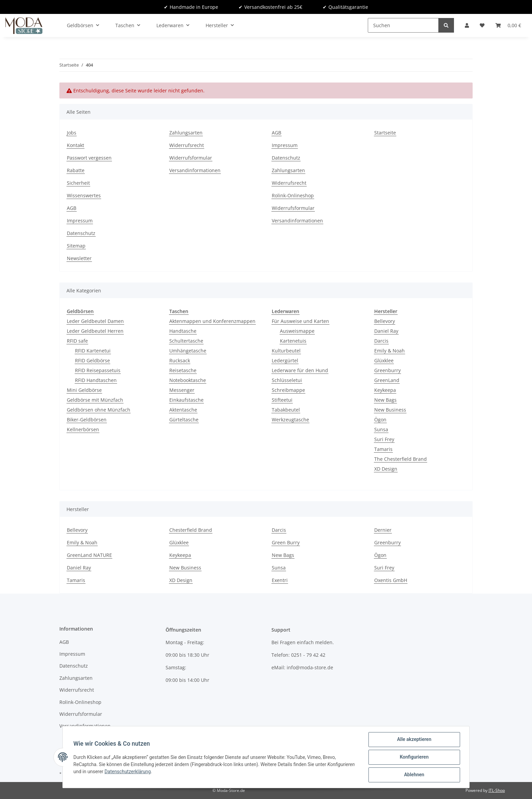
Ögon (380, 420)
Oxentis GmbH (391, 580)
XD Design (386, 469)
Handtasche (183, 331)
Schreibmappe (288, 390)
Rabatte (76, 170)
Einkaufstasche (186, 400)
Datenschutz (81, 233)
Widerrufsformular (191, 158)
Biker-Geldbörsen (87, 420)
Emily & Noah (389, 351)
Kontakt (75, 145)
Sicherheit (78, 183)
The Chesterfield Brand (401, 459)
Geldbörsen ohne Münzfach (99, 410)
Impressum (80, 221)
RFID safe (77, 341)
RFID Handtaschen (96, 380)
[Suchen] (403, 25)
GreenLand (387, 380)
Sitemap (76, 246)
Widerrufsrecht (187, 145)
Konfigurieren (414, 757)
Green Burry (286, 542)
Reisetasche (183, 370)
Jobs (72, 133)
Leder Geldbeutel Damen (95, 321)
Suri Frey (384, 439)
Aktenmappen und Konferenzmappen (212, 321)
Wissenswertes (84, 195)
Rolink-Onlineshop (293, 195)
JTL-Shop (497, 790)
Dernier (383, 530)
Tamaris (383, 449)
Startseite (385, 133)
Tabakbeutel (286, 410)
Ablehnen (414, 775)
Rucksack (180, 360)
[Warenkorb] (508, 25)
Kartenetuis (293, 341)
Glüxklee (384, 360)
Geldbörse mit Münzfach (95, 400)
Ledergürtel (285, 360)
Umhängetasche (188, 351)
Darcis (381, 341)
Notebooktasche (188, 380)
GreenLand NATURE (89, 555)
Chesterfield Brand (191, 530)
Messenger (182, 390)
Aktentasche (183, 410)
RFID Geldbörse (92, 360)
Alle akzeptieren (414, 740)
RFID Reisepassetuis (98, 370)
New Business (390, 410)
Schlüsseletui (287, 380)
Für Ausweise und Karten (300, 321)
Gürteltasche (184, 420)
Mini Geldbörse (84, 390)
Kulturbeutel (286, 351)
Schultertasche (186, 341)
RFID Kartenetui (93, 351)
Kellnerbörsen (83, 429)
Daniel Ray (386, 331)
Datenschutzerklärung (128, 771)
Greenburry (387, 370)
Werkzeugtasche (290, 420)
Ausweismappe (297, 331)
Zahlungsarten (186, 133)
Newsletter (79, 258)
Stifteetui (282, 400)
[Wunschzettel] (482, 25)
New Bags (385, 400)
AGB (72, 208)
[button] (467, 25)
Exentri (280, 580)
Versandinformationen (195, 170)
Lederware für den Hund (300, 370)
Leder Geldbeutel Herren (95, 331)
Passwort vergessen (89, 158)
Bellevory (385, 321)
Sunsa (381, 429)
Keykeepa (385, 390)
